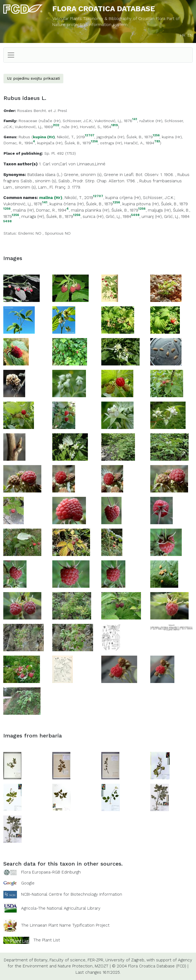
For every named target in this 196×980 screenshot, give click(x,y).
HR (183, 35)
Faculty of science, (68, 960)
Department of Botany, (26, 960)
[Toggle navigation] (11, 55)
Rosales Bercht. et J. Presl (42, 111)
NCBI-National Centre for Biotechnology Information (72, 894)
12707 (90, 136)
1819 (114, 126)
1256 (156, 136)
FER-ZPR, (96, 960)
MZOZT (102, 966)
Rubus (24, 137)
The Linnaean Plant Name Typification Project (65, 925)
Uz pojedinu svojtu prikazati (33, 78)
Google (28, 883)
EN (190, 35)
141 (135, 119)
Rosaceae (28, 121)
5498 (135, 215)
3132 (56, 126)
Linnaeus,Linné (91, 164)
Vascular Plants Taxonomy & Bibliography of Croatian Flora (109, 19)
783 (157, 142)
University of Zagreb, (125, 960)
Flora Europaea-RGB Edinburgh (51, 872)
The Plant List (47, 940)
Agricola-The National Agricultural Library (61, 908)
